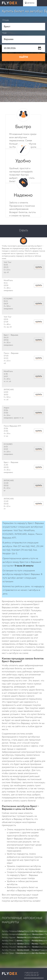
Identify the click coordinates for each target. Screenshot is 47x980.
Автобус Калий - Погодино (28, 950)
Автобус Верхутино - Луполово (30, 931)
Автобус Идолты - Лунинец (28, 947)
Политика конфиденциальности (34, 978)
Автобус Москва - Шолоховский (15, 950)
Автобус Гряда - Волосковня (14, 953)
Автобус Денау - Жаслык (28, 944)
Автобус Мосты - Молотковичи (30, 941)
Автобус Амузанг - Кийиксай (14, 947)
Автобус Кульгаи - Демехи (13, 944)
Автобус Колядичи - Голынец (14, 934)
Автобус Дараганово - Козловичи (31, 953)
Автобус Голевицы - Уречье (13, 931)
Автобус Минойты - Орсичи (28, 938)
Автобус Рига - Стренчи (12, 941)
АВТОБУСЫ (30, 3)
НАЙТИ (24, 57)
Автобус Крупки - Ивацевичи (14, 938)
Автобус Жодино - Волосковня (30, 934)
